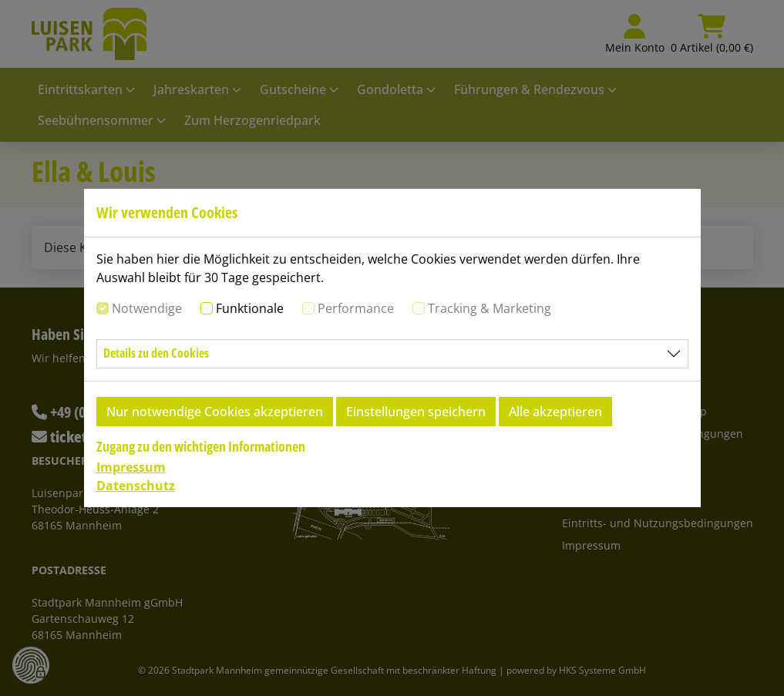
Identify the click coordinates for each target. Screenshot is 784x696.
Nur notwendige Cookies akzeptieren (215, 412)
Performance (356, 308)
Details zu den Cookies (156, 353)
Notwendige (147, 308)
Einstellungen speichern (416, 412)
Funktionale (250, 308)
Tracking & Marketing (490, 308)
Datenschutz (136, 486)
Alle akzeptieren (555, 412)
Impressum (131, 467)
